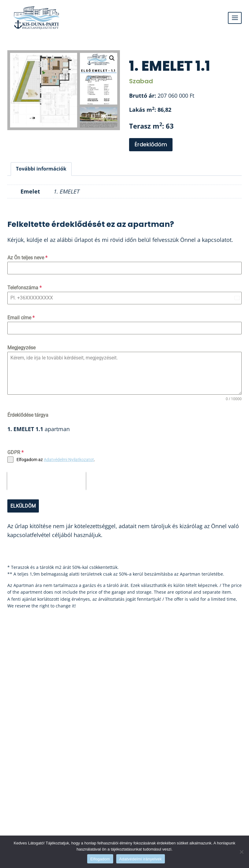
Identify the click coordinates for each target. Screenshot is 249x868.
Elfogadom (100, 859)
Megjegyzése (21, 348)
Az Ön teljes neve (27, 258)
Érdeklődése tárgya (28, 415)
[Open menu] (235, 18)
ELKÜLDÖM (23, 506)
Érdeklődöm (151, 144)
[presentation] (46, 481)
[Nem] (241, 852)
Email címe (21, 318)
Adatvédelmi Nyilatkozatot (69, 460)
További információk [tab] (41, 169)
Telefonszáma (24, 288)
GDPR (15, 452)
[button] (112, 58)
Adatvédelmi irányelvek (141, 859)
